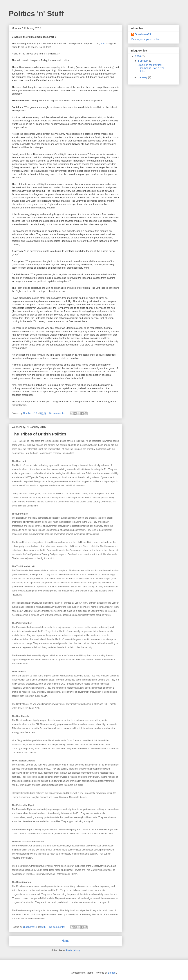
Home (66, 941)
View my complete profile (145, 39)
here (103, 44)
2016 (138, 56)
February (144, 61)
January (143, 77)
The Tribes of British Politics (39, 434)
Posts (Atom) (73, 950)
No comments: (57, 413)
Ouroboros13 (143, 34)
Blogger (112, 973)
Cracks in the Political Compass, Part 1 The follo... (151, 68)
